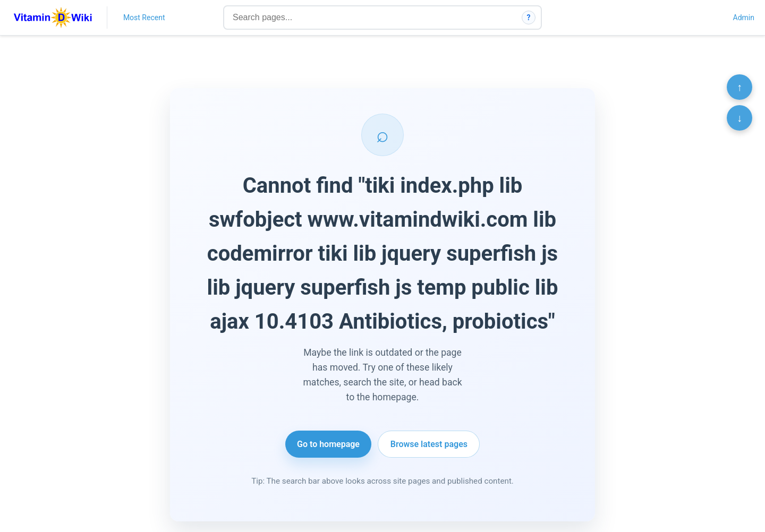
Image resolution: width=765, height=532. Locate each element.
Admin (744, 18)
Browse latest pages (429, 444)
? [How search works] (529, 18)
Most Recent (144, 18)
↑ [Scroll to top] (739, 87)
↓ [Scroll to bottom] (739, 118)
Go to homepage (328, 444)
